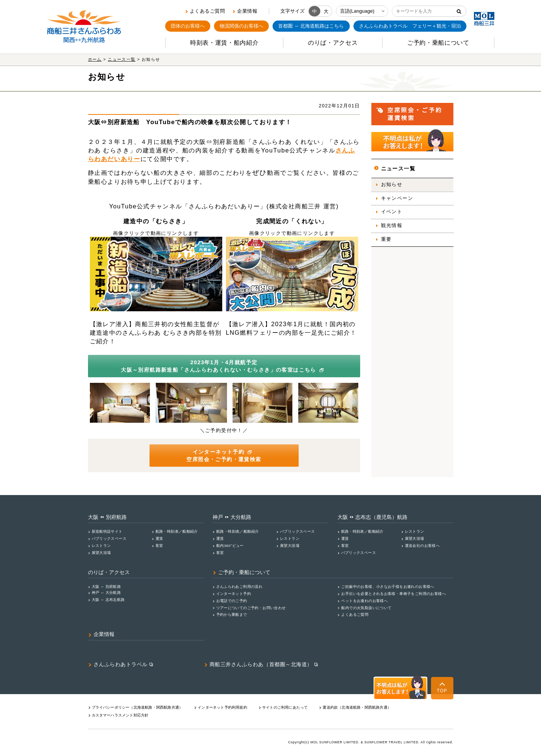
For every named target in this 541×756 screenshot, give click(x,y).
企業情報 (247, 11)
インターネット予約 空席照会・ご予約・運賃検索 (224, 456)
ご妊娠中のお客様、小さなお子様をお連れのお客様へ (388, 587)
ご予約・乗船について (244, 572)
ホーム (95, 59)
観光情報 (392, 226)
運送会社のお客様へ (422, 546)
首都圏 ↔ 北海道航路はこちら (311, 26)
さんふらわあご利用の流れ (240, 587)
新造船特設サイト (107, 531)
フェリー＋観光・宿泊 (410, 26)
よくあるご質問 (207, 11)
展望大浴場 (101, 553)
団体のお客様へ (188, 26)
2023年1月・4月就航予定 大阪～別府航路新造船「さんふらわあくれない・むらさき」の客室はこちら (223, 366)
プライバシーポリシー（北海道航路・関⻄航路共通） (137, 707)
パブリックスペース (109, 538)
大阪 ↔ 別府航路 (106, 587)
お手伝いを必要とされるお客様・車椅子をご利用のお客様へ (394, 594)
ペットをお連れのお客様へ (364, 601)
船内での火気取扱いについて (366, 608)
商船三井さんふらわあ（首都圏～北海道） (261, 664)
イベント (392, 212)
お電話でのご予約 (232, 601)
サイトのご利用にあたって (285, 707)
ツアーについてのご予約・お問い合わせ (251, 608)
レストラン (101, 546)
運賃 (159, 538)
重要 (386, 239)
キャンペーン (397, 198)
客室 (159, 546)
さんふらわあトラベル (121, 664)
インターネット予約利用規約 (222, 707)
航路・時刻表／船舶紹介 (177, 531)
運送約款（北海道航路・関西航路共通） (357, 707)
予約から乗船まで (232, 615)
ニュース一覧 (122, 59)
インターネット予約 (234, 594)
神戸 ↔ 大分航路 (106, 593)
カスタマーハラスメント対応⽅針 (120, 715)
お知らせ (392, 185)
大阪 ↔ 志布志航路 (108, 600)
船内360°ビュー (230, 546)
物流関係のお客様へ (241, 26)
